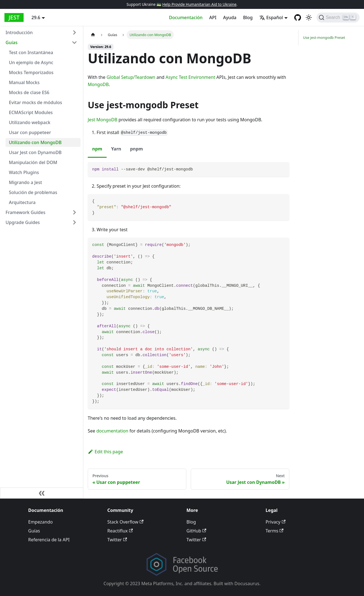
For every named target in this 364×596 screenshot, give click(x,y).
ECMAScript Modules (31, 112)
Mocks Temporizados (31, 72)
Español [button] (271, 17)
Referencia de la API (49, 540)
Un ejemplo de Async (31, 62)
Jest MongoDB (103, 120)
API (213, 17)
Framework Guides (26, 212)
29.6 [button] (36, 17)
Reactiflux (120, 531)
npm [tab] (97, 149)
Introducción (19, 32)
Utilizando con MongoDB (35, 142)
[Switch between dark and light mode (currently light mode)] (309, 17)
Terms (275, 531)
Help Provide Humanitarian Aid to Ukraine (199, 4)
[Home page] (93, 35)
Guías (12, 42)
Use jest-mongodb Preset (324, 37)
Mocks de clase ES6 (29, 92)
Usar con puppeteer (30, 132)
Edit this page (105, 452)
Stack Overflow (125, 522)
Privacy (276, 522)
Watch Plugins (24, 172)
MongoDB (98, 84)
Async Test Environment (190, 77)
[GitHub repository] (298, 17)
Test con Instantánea (31, 52)
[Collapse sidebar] (42, 493)
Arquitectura (22, 202)
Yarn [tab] (116, 149)
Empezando (41, 522)
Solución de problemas (33, 192)
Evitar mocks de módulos (36, 102)
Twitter (117, 540)
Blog (248, 17)
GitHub (196, 531)
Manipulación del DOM (33, 162)
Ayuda (230, 17)
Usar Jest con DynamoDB (35, 152)
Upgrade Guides (23, 222)
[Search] (338, 17)
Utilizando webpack (30, 122)
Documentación (186, 17)
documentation (112, 431)
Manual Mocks (24, 82)
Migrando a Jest (25, 182)
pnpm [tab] (136, 149)
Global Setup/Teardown (131, 77)
